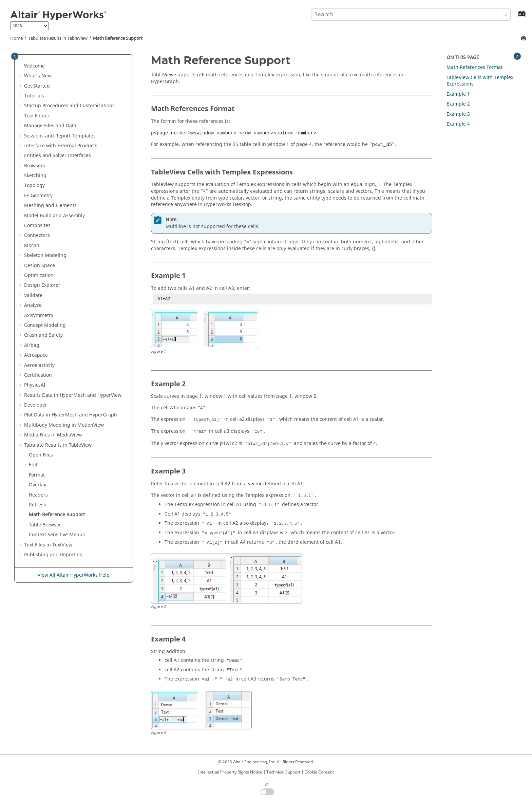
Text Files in (48, 545)
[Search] (504, 15)
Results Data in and (73, 395)
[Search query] (411, 15)
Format (37, 475)
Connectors (37, 235)
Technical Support (283, 772)
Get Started (37, 86)
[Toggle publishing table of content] (15, 56)
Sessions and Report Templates (60, 136)
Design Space (40, 266)
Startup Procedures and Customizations (69, 106)
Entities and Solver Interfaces (58, 156)
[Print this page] (524, 39)
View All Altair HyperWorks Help (74, 575)
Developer (36, 405)
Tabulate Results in (58, 38)
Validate (33, 295)
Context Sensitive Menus (57, 535)
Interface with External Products (61, 146)
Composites (37, 226)
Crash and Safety (43, 335)
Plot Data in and (71, 415)
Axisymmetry (39, 315)
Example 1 (458, 94)
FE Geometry (38, 196)
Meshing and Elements (50, 206)
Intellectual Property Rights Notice (230, 772)
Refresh (38, 505)
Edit (33, 465)
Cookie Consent (319, 772)
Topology (34, 185)
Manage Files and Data (50, 126)
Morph (32, 246)
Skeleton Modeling (45, 255)
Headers (38, 495)
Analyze (33, 305)
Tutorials (34, 96)
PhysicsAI (35, 385)
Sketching (35, 176)
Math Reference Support (118, 38)
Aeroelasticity (39, 365)
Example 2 (458, 104)
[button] (21, 66)
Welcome (34, 66)
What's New (38, 76)
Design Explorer (42, 285)
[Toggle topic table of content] (517, 56)
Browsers (35, 166)
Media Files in (53, 435)
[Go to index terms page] (515, 17)
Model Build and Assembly (54, 216)
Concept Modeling (45, 325)
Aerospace (36, 355)
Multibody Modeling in (64, 425)
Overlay (37, 485)
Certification (38, 375)
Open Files (41, 455)
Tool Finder (37, 116)
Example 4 (458, 124)
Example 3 (458, 114)
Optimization (39, 275)
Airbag (32, 345)
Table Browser (45, 525)
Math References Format (474, 67)
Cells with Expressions (480, 81)
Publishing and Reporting (53, 555)
